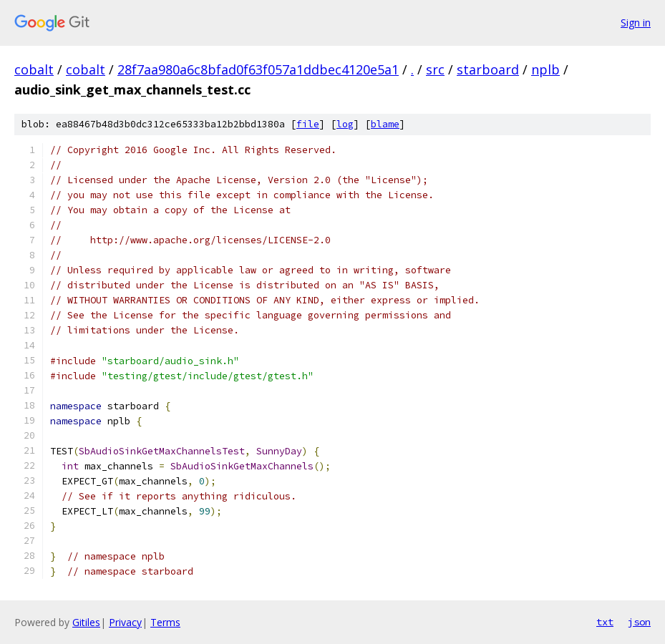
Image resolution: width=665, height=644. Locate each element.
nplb (545, 69)
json (639, 622)
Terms (165, 622)
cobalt (34, 69)
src (435, 69)
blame (385, 124)
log (345, 124)
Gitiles (86, 622)
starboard (488, 69)
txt (605, 622)
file (308, 124)
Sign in (636, 23)
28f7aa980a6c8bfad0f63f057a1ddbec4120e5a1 (258, 69)
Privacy (125, 622)
